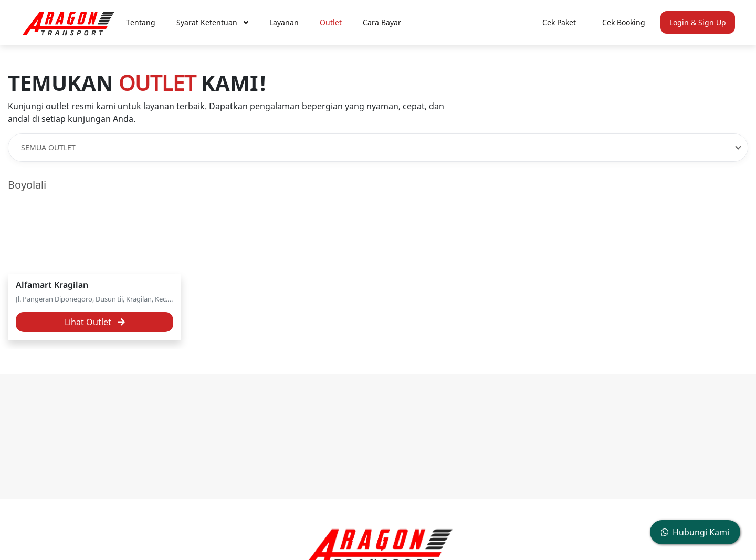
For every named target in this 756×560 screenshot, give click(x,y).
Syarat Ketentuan (212, 22)
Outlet (331, 22)
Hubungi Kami (695, 532)
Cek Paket (559, 22)
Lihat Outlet (95, 322)
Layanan (284, 22)
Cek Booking (624, 22)
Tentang (141, 22)
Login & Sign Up (698, 22)
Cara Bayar (382, 22)
